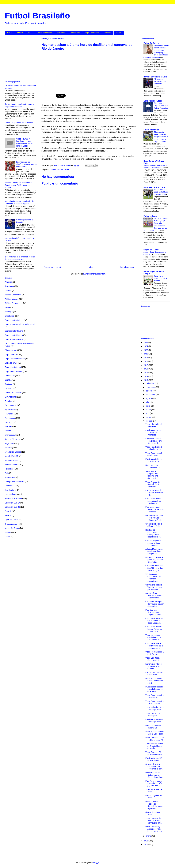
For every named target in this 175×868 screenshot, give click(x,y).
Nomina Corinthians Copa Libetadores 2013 (154, 681)
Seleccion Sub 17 (12, 503)
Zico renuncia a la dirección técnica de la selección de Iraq (20, 258)
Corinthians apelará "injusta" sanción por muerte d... (154, 587)
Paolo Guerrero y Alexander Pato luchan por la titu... (154, 829)
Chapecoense (11, 350)
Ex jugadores (10, 405)
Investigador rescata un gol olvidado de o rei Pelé (154, 689)
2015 (146, 372)
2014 (146, 376)
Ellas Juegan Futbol (153, 101)
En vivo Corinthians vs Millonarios (154, 460)
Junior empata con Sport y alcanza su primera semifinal (20, 105)
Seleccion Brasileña (13, 499)
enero (149, 836)
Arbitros (8, 290)
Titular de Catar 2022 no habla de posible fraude (161, 192)
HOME (10, 33)
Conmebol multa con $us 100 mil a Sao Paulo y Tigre (154, 568)
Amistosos (9, 286)
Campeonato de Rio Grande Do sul (20, 324)
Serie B (8, 515)
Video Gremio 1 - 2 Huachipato (153, 715)
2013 (146, 380)
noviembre (151, 387)
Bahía (7, 307)
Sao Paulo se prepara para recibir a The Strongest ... (152, 475)
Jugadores (55, 169)
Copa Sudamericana (44, 33)
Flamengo (9, 414)
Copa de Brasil (11, 363)
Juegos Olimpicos (12, 439)
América (8, 282)
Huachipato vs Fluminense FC (153, 466)
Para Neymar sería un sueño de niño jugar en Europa (154, 783)
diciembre (150, 383)
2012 (146, 841)
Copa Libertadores (92, 33)
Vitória (8, 537)
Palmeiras (9, 469)
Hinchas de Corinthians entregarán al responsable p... (153, 533)
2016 (146, 369)
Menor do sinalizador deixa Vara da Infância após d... (154, 518)
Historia (8, 431)
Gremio (8, 422)
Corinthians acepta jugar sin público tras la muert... (153, 501)
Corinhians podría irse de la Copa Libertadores (153, 543)
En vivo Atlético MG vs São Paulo (154, 759)
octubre (149, 391)
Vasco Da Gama (12, 528)
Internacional (10, 435)
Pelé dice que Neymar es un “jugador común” (153, 612)
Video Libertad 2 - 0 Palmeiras (154, 425)
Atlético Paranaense (13, 303)
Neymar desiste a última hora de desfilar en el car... (154, 767)
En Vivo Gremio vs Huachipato (153, 727)
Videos (119, 33)
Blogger (96, 862)
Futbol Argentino (151, 130)
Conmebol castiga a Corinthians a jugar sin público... (155, 604)
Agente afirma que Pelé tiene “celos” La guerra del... (154, 596)
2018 (146, 361)
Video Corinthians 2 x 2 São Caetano (155, 702)
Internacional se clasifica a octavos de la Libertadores (26, 164)
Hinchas (8, 426)
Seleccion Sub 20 (12, 507)
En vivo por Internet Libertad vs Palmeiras (154, 433)
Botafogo (9, 312)
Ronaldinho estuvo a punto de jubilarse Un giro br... (154, 560)
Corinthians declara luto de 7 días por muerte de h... (154, 629)
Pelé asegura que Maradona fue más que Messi (154, 509)
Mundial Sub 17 (11, 456)
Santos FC (65, 169)
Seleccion (107, 33)
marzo (149, 417)
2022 (146, 350)
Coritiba (8, 380)
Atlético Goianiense (13, 295)
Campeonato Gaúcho (14, 331)
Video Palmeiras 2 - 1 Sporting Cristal (155, 708)
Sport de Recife (11, 520)
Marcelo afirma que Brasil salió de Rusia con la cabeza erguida (19, 202)
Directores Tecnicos (13, 393)
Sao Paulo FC (11, 494)
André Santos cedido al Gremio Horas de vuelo (154, 746)
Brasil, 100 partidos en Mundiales (19, 123)
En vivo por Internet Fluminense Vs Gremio (154, 666)
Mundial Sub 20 (11, 460)
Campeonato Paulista (14, 339)
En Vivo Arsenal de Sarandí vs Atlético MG (154, 493)
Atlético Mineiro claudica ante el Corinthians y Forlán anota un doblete (18, 185)
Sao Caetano (10, 490)
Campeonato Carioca (14, 320)
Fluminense (10, 418)
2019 (146, 357)
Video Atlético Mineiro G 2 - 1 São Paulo (155, 733)
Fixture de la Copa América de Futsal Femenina (161, 106)
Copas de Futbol (151, 250)
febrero (149, 421)
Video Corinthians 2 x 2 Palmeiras (155, 696)
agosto (149, 398)
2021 (146, 354)
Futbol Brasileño (37, 16)
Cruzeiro (8, 388)
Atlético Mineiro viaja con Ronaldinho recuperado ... (154, 551)
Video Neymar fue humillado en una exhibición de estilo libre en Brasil (24, 142)
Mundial (20, 33)
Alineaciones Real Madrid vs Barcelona (160, 81)
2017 (146, 365)
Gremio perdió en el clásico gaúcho (154, 525)
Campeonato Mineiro (14, 335)
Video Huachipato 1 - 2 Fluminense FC (154, 448)
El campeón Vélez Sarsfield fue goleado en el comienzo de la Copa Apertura (161, 137)
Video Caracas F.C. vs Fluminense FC (154, 753)
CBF (30, 33)
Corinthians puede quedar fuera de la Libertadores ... (154, 646)
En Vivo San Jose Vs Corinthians (154, 673)
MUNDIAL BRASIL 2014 (154, 187)
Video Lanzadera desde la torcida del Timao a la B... (154, 637)
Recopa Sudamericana (15, 482)
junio (148, 406)
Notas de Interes (12, 465)
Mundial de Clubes (13, 452)
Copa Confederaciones (15, 359)
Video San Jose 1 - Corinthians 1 (154, 659)
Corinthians (10, 376)
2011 (146, 844)
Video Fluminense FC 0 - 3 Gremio (155, 653)
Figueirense (10, 410)
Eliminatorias (10, 397)
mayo (148, 410)
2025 (146, 342)
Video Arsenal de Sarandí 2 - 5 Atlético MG (153, 484)
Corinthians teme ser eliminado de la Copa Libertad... (154, 621)
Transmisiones (11, 524)
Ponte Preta (10, 477)
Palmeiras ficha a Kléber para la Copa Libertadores (154, 775)
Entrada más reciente (53, 267)
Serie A (8, 511)
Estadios (9, 401)
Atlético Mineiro (11, 299)
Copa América (75, 33)
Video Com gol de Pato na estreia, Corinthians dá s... (154, 821)
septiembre (151, 395)
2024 (146, 346)
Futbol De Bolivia (151, 43)
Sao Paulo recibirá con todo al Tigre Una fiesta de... (154, 441)
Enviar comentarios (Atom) (95, 274)
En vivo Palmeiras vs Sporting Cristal (154, 721)
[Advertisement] (89, 71)
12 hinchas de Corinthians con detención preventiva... (153, 578)
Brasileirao (61, 33)
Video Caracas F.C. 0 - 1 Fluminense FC (154, 739)
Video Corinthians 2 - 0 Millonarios (154, 454)
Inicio (91, 267)
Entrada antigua (127, 267)
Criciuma (9, 384)
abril (148, 413)
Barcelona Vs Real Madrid (155, 77)
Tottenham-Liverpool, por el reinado (161, 278)
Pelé (7, 473)
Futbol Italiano (150, 216)
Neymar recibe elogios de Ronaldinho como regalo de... (154, 805)
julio (148, 402)
